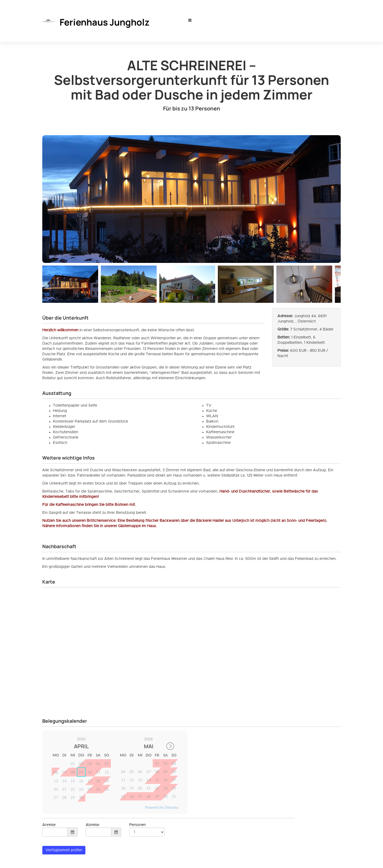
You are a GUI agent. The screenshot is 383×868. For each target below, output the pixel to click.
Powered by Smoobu (162, 807)
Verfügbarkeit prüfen (64, 850)
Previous (46, 283)
